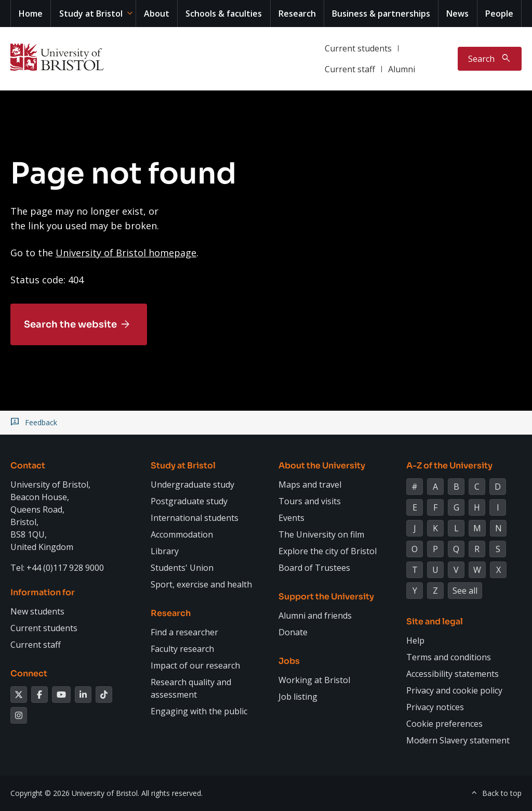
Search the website (70, 324)
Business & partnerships (381, 14)
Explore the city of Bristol (328, 551)
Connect (29, 673)
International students (195, 518)
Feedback (41, 423)
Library (165, 551)
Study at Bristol (91, 14)
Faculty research (182, 649)
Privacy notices (435, 707)
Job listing (298, 697)
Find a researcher (184, 632)
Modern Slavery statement (458, 740)
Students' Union (182, 568)
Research (297, 14)
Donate (293, 632)
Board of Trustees (314, 568)
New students (37, 611)
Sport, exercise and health (201, 584)
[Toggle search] (490, 59)
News (457, 14)
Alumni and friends (315, 616)
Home (31, 14)
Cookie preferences (444, 724)
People (499, 14)
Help (415, 640)
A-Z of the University (449, 466)
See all (465, 591)
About (157, 14)
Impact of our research (195, 665)
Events (291, 518)
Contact (28, 466)
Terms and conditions (449, 657)
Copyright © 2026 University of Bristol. (75, 793)
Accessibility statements (453, 674)
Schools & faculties (224, 14)
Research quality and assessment (191, 688)
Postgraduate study (189, 501)
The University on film (321, 534)
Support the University (326, 597)
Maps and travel (310, 485)
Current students (358, 48)
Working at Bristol (314, 680)
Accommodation (182, 534)
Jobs (289, 661)
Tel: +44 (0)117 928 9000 (57, 568)
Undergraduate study (192, 485)
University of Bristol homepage (126, 253)
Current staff (350, 69)
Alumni (402, 69)
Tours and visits (310, 501)
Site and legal (435, 622)
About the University (322, 466)
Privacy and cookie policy (454, 690)
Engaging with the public (199, 711)
